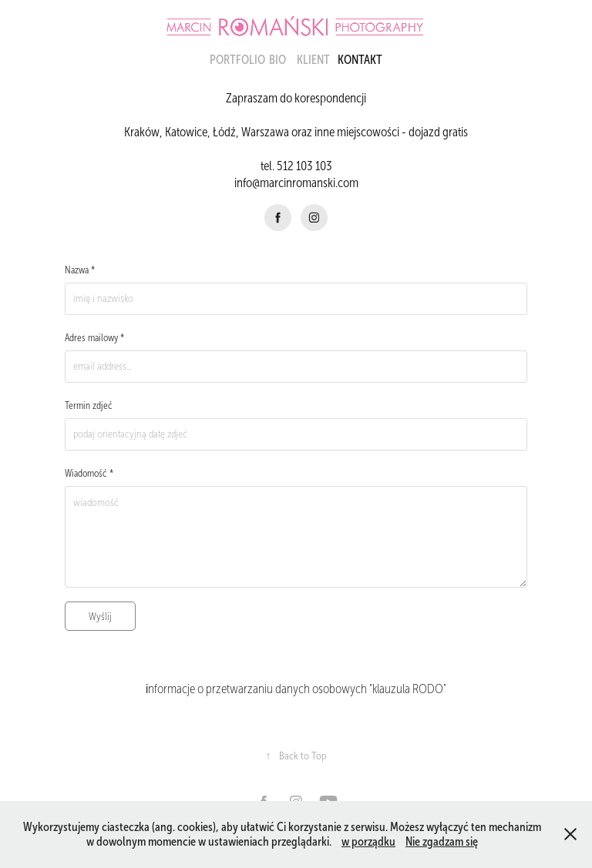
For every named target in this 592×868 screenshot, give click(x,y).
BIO (277, 60)
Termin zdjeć (89, 406)
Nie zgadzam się (442, 841)
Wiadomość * (89, 474)
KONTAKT (360, 60)
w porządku (368, 841)
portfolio (237, 60)
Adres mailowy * (94, 338)
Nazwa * (80, 270)
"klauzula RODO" (407, 689)
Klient (313, 60)
